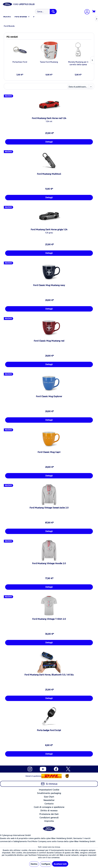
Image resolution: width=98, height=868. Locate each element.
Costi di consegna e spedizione (49, 807)
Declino (34, 864)
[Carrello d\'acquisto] (94, 12)
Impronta (49, 821)
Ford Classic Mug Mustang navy (49, 285)
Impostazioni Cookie (49, 790)
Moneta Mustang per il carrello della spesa (78, 63)
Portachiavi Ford (20, 62)
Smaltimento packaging (49, 793)
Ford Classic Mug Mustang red (49, 341)
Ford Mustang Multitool (49, 174)
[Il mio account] (86, 12)
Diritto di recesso (49, 810)
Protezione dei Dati (49, 814)
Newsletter (49, 800)
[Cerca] (53, 12)
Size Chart (49, 797)
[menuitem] (45, 12)
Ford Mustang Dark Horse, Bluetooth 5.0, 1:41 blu (49, 675)
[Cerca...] (46, 12)
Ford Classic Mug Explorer (49, 396)
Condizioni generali (49, 818)
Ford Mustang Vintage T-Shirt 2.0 (49, 619)
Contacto (49, 804)
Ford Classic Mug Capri (49, 452)
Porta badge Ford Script (49, 730)
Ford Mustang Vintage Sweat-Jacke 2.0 (49, 508)
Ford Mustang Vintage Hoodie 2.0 (49, 563)
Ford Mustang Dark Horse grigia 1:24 (49, 229)
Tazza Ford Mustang (49, 62)
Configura (46, 864)
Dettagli (49, 142)
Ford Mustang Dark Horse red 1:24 (49, 118)
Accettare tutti (60, 864)
